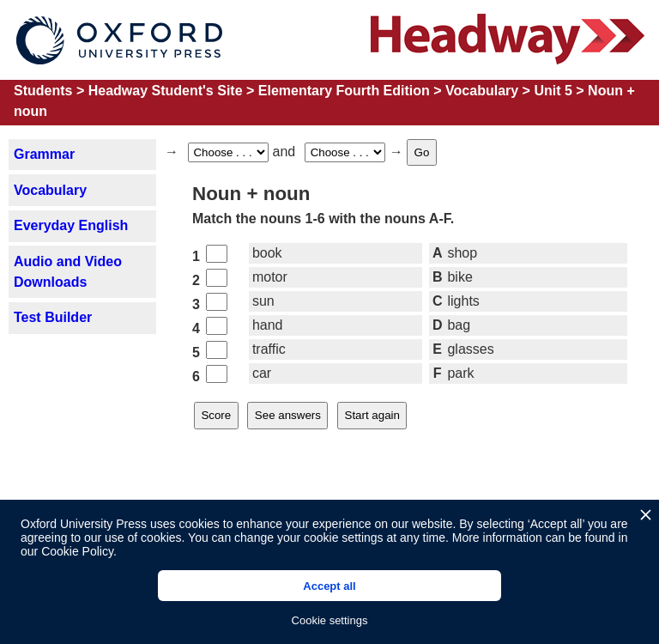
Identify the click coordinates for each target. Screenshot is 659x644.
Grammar (44, 154)
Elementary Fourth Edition (344, 91)
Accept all (329, 586)
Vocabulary (482, 91)
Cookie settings (330, 620)
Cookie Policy (77, 551)
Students (43, 91)
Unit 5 (553, 91)
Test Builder (53, 317)
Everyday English (71, 225)
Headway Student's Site (166, 91)
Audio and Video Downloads (68, 272)
